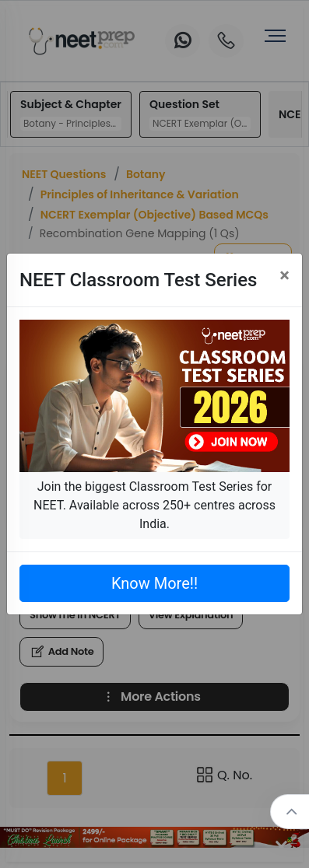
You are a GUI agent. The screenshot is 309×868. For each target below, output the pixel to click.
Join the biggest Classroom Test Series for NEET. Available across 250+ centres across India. (154, 505)
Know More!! (154, 583)
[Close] (284, 275)
